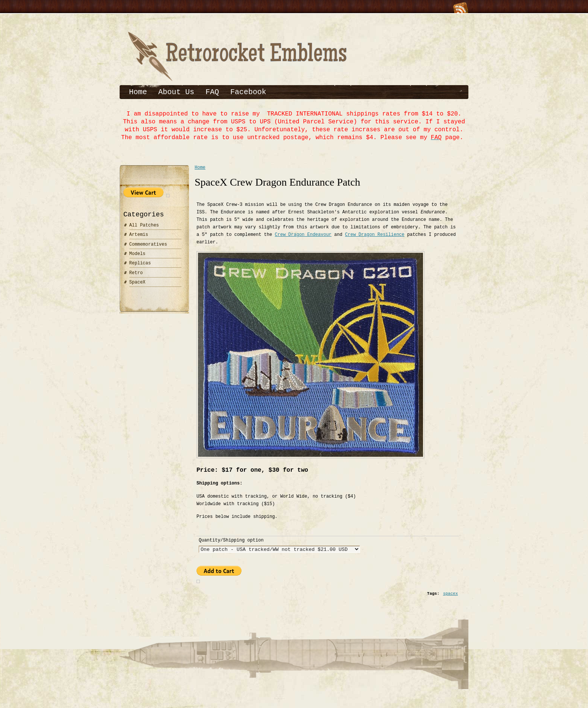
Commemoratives (148, 246)
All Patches (144, 227)
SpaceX (137, 284)
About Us (176, 92)
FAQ (212, 92)
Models (137, 255)
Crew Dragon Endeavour (303, 237)
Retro (136, 274)
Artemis (139, 236)
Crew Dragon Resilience (375, 237)
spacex (450, 600)
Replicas (140, 265)
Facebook (248, 92)
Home (138, 92)
